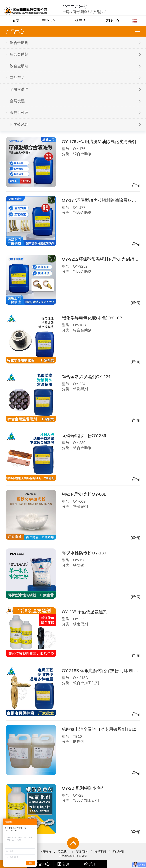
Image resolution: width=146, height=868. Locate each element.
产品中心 (48, 21)
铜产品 (80, 21)
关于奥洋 (46, 852)
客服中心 (112, 21)
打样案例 (100, 852)
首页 (16, 21)
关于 (90, 864)
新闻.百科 (82, 852)
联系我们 (64, 852)
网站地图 (118, 852)
